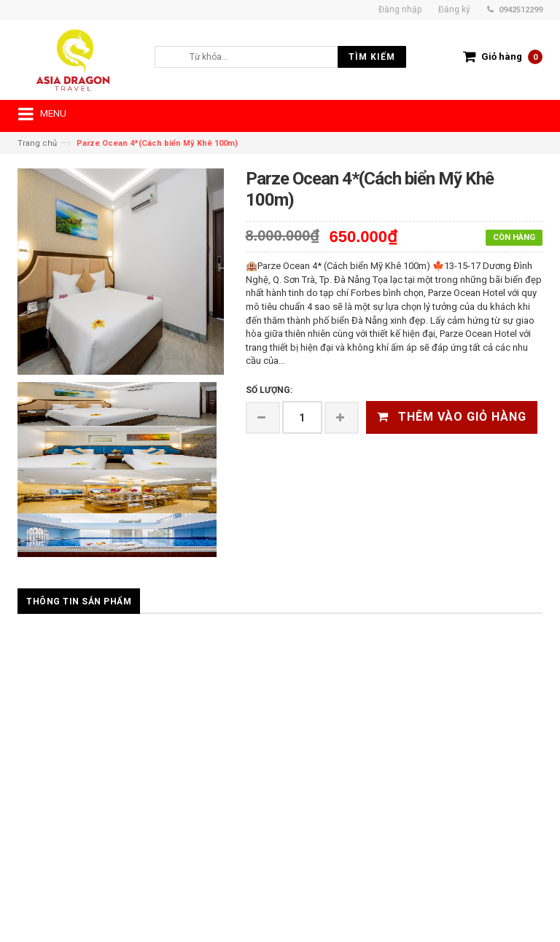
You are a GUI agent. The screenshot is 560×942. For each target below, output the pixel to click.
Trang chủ (37, 143)
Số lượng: (269, 390)
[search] (266, 57)
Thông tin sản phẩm (79, 602)
